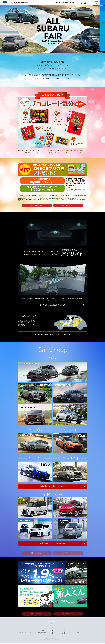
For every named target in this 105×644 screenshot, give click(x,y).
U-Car (102, 31)
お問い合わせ (62, 635)
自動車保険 (102, 37)
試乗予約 (102, 8)
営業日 (102, 20)
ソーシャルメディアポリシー (62, 633)
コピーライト (43, 635)
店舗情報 (102, 25)
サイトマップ (24, 632)
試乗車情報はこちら (70, 206)
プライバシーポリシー (62, 632)
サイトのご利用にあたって (43, 632)
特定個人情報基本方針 (43, 633)
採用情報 (102, 48)
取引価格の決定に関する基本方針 (24, 633)
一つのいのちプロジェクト (102, 14)
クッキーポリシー (81, 633)
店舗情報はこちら (38, 206)
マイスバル (102, 3)
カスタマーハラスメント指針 (81, 632)
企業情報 (102, 42)
